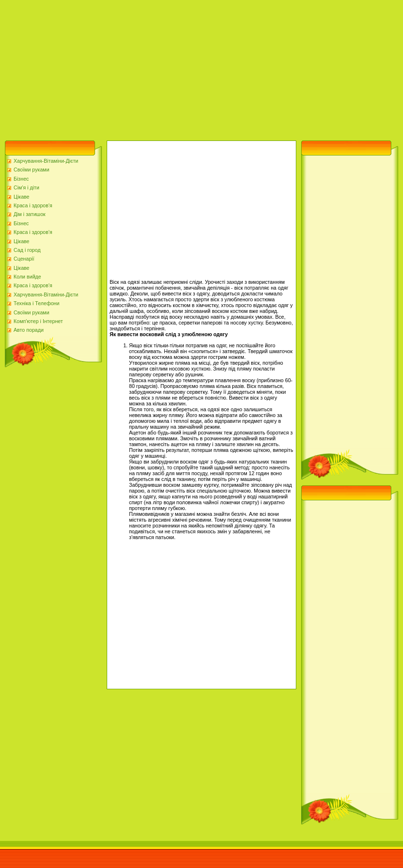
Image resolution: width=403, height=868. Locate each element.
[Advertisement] (147, 68)
